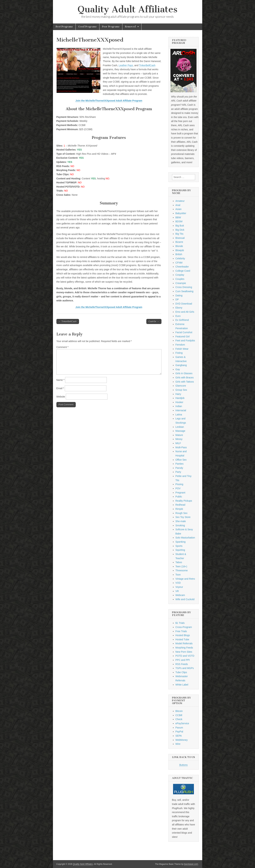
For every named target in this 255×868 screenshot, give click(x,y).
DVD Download (184, 304)
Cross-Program (184, 627)
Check (179, 719)
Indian (179, 406)
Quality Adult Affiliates (127, 9)
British (179, 254)
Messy (179, 439)
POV (178, 488)
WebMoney (182, 740)
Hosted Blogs (183, 635)
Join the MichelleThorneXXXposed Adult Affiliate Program (109, 101)
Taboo (179, 562)
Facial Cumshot (184, 332)
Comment (62, 347)
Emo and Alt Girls (185, 312)
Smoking (180, 525)
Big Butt (180, 226)
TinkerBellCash (147, 65)
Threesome (182, 570)
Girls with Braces (185, 378)
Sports (179, 546)
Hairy (178, 394)
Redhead (180, 505)
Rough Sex (181, 513)
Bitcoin (179, 711)
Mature (179, 435)
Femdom (180, 345)
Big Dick (180, 230)
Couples (180, 279)
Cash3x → (154, 321)
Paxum (179, 728)
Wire (178, 744)
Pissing (179, 484)
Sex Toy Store (183, 517)
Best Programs (64, 27)
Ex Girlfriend (182, 320)
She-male (181, 521)
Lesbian (180, 427)
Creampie (181, 283)
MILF (178, 443)
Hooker (179, 402)
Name (60, 380)
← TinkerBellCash (68, 321)
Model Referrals (184, 643)
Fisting (179, 353)
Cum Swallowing (184, 291)
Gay (178, 369)
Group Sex (181, 390)
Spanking (181, 542)
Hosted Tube (182, 639)
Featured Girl (183, 336)
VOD (178, 583)
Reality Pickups (184, 501)
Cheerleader (182, 267)
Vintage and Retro (185, 579)
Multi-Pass (181, 447)
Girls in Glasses (184, 373)
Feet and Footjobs (185, 340)
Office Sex (181, 460)
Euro (178, 316)
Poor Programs (111, 27)
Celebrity (180, 258)
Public (179, 497)
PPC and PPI (183, 660)
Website (61, 397)
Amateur (180, 201)
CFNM (179, 263)
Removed (130, 27)
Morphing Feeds (184, 648)
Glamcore (181, 386)
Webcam (180, 595)
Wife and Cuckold (185, 599)
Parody (179, 468)
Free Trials (181, 631)
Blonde (179, 246)
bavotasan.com (191, 864)
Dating (179, 295)
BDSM (179, 221)
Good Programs (87, 27)
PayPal (179, 732)
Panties (180, 464)
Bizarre (179, 242)
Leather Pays (126, 65)
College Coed (183, 271)
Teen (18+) (181, 566)
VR (177, 591)
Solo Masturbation (185, 538)
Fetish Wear (182, 349)
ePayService (182, 723)
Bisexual (180, 238)
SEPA (179, 736)
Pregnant (180, 493)
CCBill (179, 715)
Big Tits (179, 234)
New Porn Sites (184, 652)
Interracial (181, 410)
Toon (178, 575)
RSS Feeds (182, 664)
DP (177, 299)
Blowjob (180, 250)
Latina (179, 415)
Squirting (180, 550)
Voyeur (179, 587)
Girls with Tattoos (185, 382)
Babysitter (181, 213)
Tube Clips (181, 672)
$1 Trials (180, 623)
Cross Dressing (184, 287)
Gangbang (181, 365)
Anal (178, 205)
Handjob (180, 398)
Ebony (179, 308)
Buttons (183, 765)
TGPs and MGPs (185, 668)
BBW (178, 217)
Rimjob (179, 509)
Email (60, 388)
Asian (179, 209)
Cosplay (180, 275)
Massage (180, 431)
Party (178, 472)
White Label (182, 685)
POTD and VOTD (185, 656)
